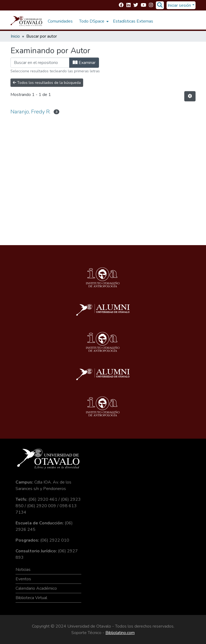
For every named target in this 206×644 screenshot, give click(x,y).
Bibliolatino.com (120, 633)
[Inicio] (26, 21)
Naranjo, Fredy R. (30, 112)
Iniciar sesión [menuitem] (179, 5)
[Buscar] (160, 5)
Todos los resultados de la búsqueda (47, 83)
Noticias (23, 570)
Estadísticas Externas (133, 21)
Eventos (23, 579)
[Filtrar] (40, 63)
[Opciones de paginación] (190, 96)
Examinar (84, 63)
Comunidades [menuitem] (60, 21)
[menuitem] (93, 21)
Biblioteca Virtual (31, 598)
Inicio (15, 36)
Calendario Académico (36, 588)
